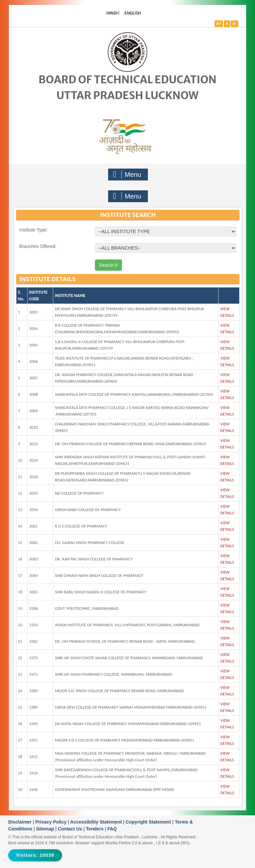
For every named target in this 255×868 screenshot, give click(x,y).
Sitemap (46, 829)
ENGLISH (133, 13)
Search (108, 265)
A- (234, 24)
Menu (127, 175)
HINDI (112, 13)
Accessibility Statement (97, 822)
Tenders (95, 829)
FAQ (112, 829)
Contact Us (71, 829)
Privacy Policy (52, 822)
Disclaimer (21, 822)
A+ (219, 24)
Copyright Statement (149, 822)
